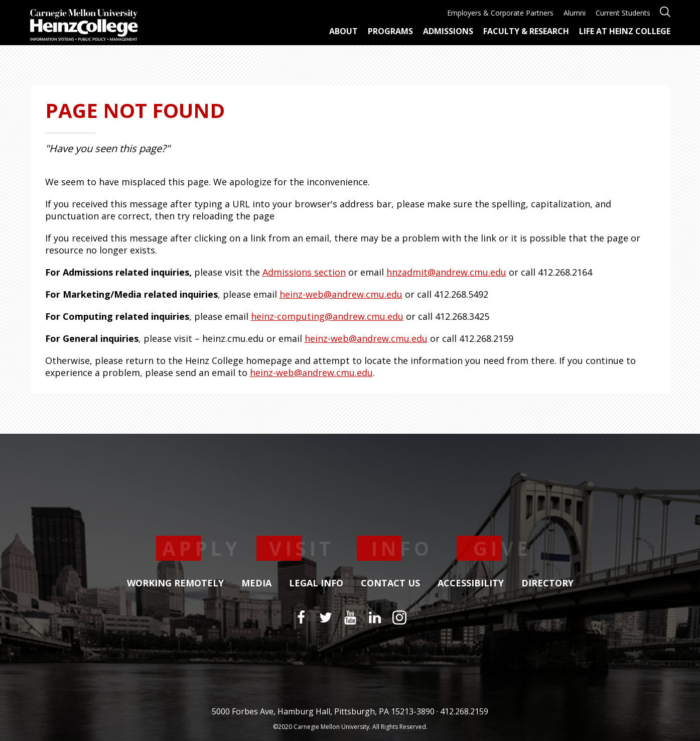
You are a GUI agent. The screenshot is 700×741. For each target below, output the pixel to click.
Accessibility (471, 583)
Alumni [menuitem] (575, 13)
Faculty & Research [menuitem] (526, 31)
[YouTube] (350, 617)
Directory (547, 583)
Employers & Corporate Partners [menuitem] (500, 13)
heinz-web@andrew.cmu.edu (341, 294)
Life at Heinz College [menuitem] (625, 31)
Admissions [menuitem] (448, 31)
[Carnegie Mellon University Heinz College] (84, 26)
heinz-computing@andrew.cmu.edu (327, 316)
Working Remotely (175, 583)
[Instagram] (399, 617)
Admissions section (304, 272)
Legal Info (316, 583)
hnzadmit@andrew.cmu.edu (446, 272)
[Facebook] (301, 617)
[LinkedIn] (375, 617)
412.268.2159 (464, 711)
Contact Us (390, 583)
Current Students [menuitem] (623, 13)
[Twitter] (326, 617)
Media (256, 583)
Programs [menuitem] (390, 31)
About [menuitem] (343, 31)
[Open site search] (665, 11)
